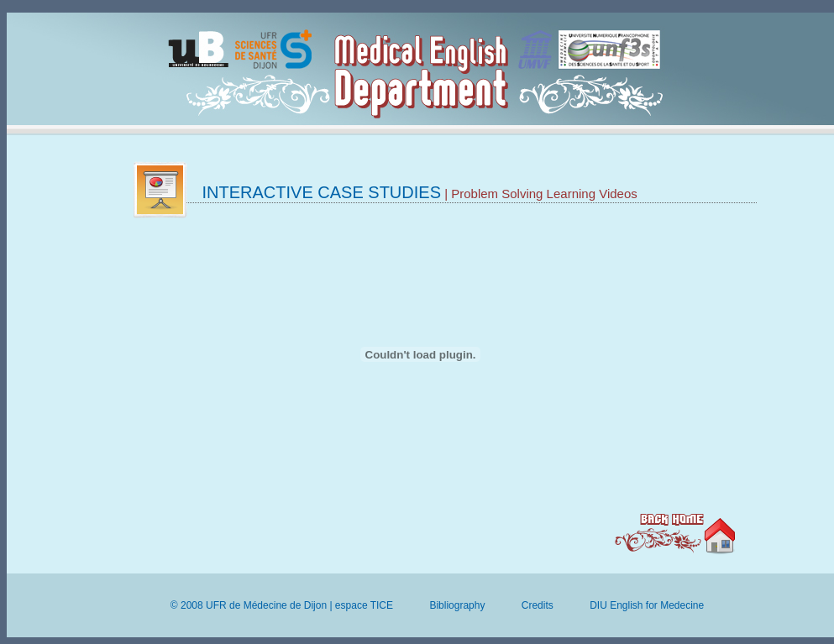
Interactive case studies (322, 192)
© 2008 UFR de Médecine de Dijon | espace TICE (282, 605)
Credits (538, 605)
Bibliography (457, 605)
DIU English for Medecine (647, 605)
